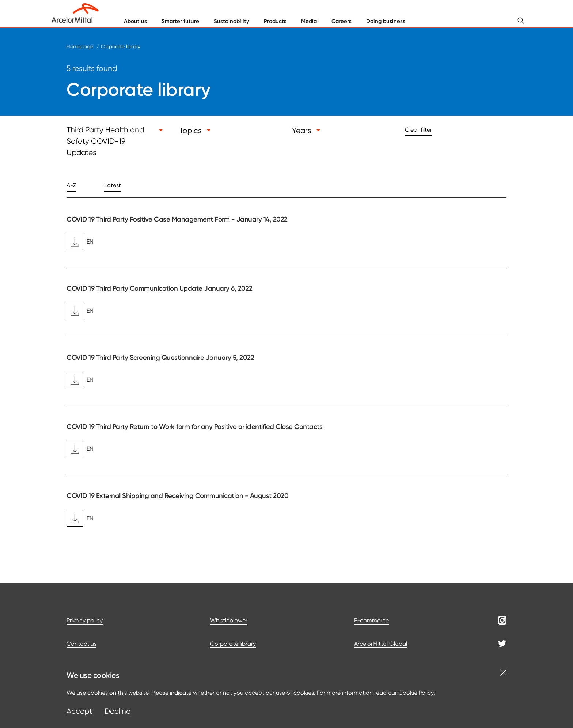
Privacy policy (85, 620)
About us (135, 21)
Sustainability (232, 21)
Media (309, 21)
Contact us (81, 644)
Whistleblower (229, 620)
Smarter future (180, 21)
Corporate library (121, 46)
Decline (117, 711)
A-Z (71, 185)
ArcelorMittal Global (381, 644)
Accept (79, 711)
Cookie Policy (416, 693)
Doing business (386, 21)
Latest (113, 185)
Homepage (80, 46)
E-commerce (371, 620)
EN (80, 242)
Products (275, 21)
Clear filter (418, 130)
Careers (341, 21)
